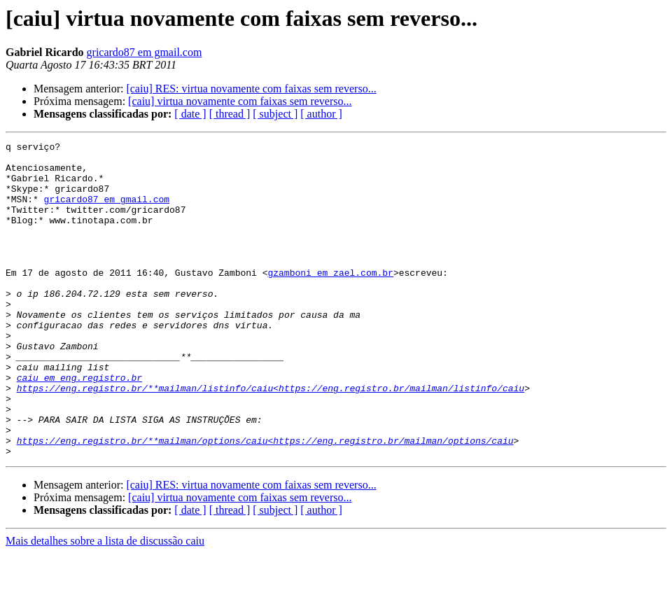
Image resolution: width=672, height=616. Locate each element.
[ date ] (190, 114)
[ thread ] (230, 114)
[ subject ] (275, 114)
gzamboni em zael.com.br (330, 300)
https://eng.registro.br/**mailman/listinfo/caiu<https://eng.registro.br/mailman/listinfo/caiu (271, 438)
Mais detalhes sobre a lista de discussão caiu (105, 604)
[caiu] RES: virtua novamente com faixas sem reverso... (251, 89)
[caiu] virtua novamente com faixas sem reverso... (240, 101)
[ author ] (321, 114)
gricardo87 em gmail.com (145, 52)
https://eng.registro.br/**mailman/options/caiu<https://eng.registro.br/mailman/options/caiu (265, 501)
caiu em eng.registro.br (79, 426)
